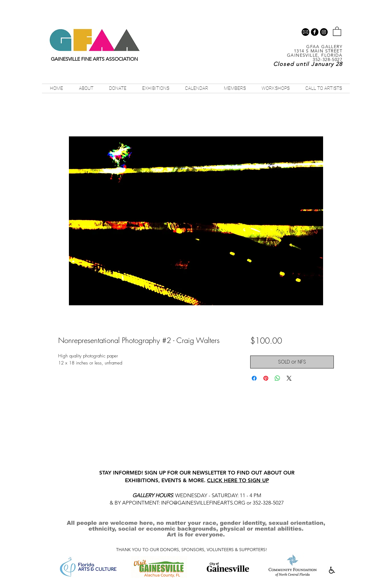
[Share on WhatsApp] (277, 378)
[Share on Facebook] (254, 378)
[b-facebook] (315, 32)
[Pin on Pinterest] (266, 378)
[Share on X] (289, 378)
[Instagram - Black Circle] (324, 32)
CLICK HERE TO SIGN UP (238, 480)
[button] (337, 31)
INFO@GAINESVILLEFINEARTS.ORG (203, 503)
